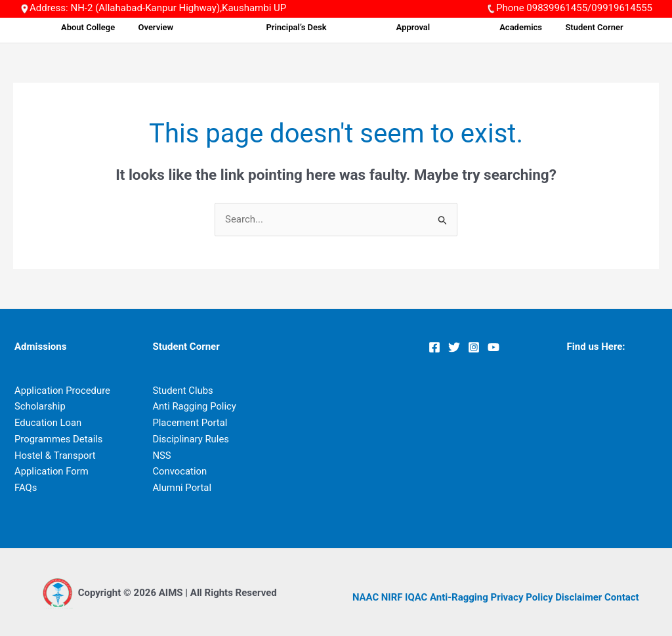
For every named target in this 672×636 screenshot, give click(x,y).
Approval (430, 27)
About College (154, 27)
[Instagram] (474, 347)
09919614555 (622, 8)
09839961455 (557, 8)
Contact (623, 597)
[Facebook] (434, 347)
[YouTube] (493, 347)
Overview (216, 27)
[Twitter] (454, 347)
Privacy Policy (523, 597)
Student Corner (587, 27)
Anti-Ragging (460, 597)
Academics (520, 27)
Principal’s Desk (332, 27)
